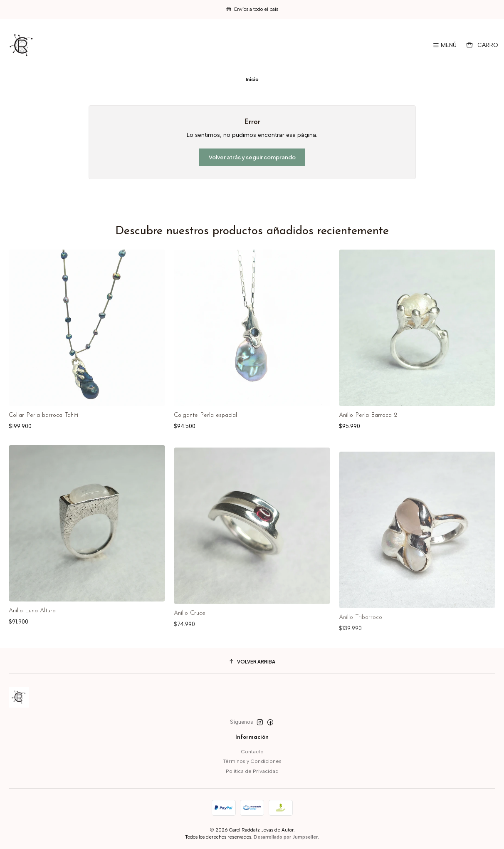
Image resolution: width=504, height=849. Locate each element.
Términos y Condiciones (252, 761)
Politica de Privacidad (252, 771)
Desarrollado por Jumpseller (286, 837)
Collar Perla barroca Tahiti (43, 415)
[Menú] (445, 45)
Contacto (252, 751)
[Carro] (482, 45)
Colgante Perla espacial (205, 415)
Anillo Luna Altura (32, 648)
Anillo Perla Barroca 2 (368, 415)
